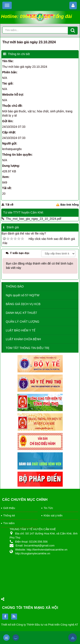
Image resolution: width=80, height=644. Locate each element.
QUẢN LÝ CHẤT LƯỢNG (23, 322)
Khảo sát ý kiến (53, 515)
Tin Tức (48, 508)
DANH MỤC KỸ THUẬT (21, 313)
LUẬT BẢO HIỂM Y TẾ (21, 330)
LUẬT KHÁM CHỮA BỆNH (23, 339)
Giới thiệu (9, 508)
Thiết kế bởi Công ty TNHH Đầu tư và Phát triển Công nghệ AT (40, 625)
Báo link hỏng (70, 205)
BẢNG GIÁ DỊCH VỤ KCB (23, 304)
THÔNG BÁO (15, 286)
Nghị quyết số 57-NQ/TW (23, 295)
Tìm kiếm (9, 523)
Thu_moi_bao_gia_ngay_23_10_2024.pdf (34, 219)
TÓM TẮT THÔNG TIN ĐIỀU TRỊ (28, 348)
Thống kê (9, 515)
